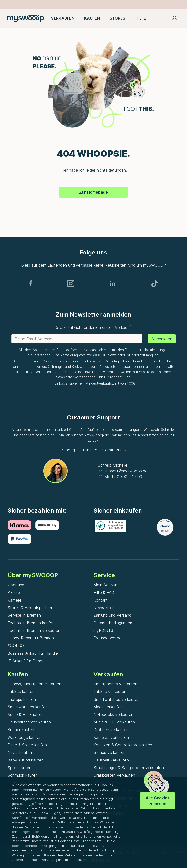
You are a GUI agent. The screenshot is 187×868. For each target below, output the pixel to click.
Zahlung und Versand (112, 615)
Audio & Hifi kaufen (25, 714)
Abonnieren (162, 339)
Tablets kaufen (21, 692)
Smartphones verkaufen (115, 684)
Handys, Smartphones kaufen (34, 684)
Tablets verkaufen (110, 692)
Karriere (15, 600)
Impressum (77, 860)
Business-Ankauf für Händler (33, 653)
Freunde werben (109, 638)
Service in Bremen (24, 615)
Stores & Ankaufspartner (30, 608)
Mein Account (106, 585)
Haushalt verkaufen (111, 760)
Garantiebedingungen (113, 623)
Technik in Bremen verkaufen (34, 630)
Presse (14, 592)
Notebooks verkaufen (113, 714)
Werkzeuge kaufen (25, 737)
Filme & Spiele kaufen (27, 745)
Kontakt (101, 600)
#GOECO (16, 646)
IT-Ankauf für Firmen (26, 661)
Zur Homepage (93, 192)
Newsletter (104, 608)
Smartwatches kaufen (28, 707)
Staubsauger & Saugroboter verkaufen (129, 768)
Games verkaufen (110, 752)
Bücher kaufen (21, 730)
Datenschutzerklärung (41, 860)
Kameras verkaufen (111, 737)
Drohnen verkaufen (111, 730)
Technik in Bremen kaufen (31, 623)
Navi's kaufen (20, 752)
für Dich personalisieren (53, 850)
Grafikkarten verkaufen (114, 775)
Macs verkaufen (108, 707)
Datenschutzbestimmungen (147, 350)
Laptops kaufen (22, 699)
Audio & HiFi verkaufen (114, 722)
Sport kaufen (19, 768)
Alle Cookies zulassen (158, 801)
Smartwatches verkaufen (117, 699)
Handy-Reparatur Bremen (31, 638)
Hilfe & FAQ (104, 592)
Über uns (16, 585)
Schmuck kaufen (23, 775)
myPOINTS (103, 630)
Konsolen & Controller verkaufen (123, 745)
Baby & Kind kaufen (26, 760)
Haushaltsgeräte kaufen (29, 722)
